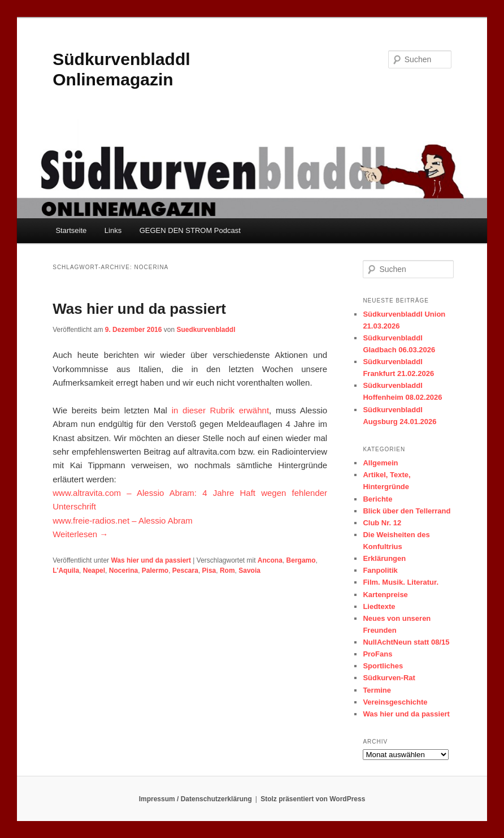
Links (113, 230)
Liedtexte (379, 606)
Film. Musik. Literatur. (401, 582)
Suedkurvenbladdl (206, 330)
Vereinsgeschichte (395, 702)
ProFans (377, 654)
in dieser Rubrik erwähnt (220, 410)
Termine (377, 690)
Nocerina (123, 571)
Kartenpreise (385, 595)
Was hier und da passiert (139, 309)
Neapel (94, 571)
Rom (227, 571)
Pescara (185, 571)
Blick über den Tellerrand (407, 511)
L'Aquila (66, 571)
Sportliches (383, 666)
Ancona (270, 560)
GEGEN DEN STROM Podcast (190, 230)
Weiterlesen (80, 534)
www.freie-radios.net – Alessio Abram (123, 520)
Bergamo (301, 560)
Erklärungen (384, 558)
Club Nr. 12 (382, 523)
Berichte (377, 499)
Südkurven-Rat (389, 678)
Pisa (209, 571)
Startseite (71, 230)
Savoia (249, 571)
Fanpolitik (380, 570)
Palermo (155, 571)
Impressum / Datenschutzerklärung (195, 799)
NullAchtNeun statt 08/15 (406, 642)
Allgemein (380, 463)
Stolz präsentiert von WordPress (313, 799)
